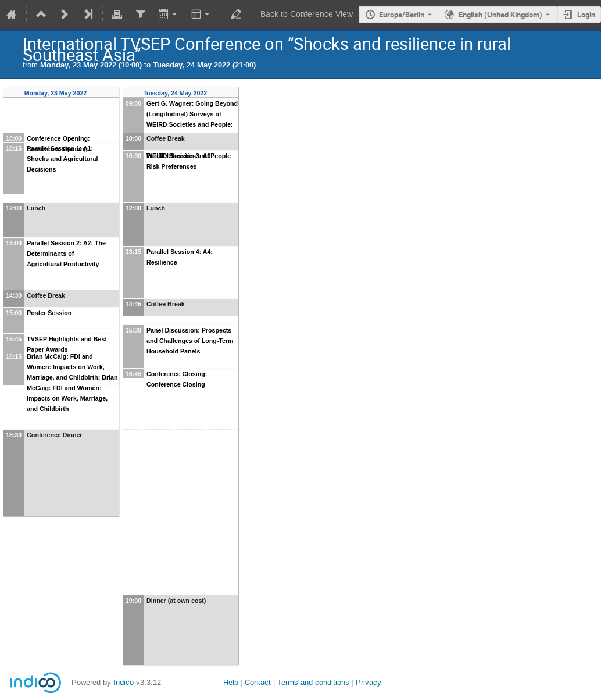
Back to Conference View (307, 14)
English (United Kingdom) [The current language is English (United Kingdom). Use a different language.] (500, 15)
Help (231, 682)
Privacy (369, 682)
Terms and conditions (313, 682)
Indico (124, 682)
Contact (258, 682)
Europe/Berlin (402, 15)
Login (586, 15)
